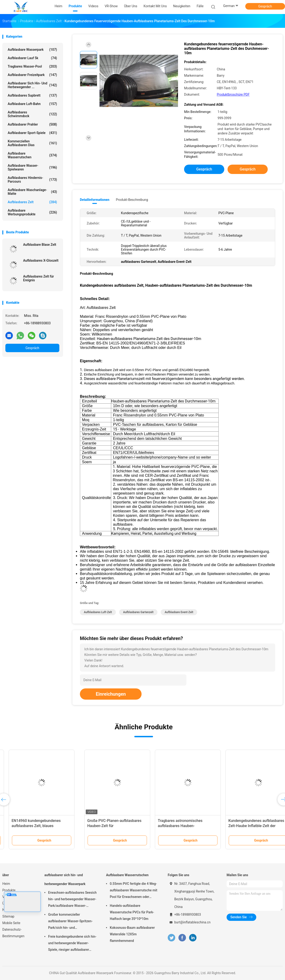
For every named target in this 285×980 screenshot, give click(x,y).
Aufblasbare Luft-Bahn (32, 104)
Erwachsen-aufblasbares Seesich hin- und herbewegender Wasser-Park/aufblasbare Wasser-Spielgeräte (72, 900)
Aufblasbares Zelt (32, 202)
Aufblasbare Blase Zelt (40, 245)
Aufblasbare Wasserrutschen (32, 155)
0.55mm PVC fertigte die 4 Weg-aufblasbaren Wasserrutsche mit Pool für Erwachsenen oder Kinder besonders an (134, 891)
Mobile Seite (11, 923)
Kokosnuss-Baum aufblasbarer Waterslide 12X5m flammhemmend (132, 934)
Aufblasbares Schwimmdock (32, 114)
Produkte (9, 890)
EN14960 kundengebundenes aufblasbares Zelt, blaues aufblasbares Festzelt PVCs (243, 826)
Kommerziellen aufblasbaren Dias (32, 143)
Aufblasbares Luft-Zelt (98, 612)
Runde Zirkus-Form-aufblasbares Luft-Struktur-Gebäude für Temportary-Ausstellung (34, 826)
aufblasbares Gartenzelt (138, 612)
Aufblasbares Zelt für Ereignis (39, 278)
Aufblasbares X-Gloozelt (41, 260)
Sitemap (8, 916)
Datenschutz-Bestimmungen (13, 933)
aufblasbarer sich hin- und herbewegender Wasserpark (65, 879)
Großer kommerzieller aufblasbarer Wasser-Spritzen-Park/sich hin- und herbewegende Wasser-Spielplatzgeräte (70, 922)
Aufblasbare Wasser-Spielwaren (32, 167)
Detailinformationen (95, 200)
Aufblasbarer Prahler (32, 124)
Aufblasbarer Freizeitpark (32, 75)
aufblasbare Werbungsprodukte (32, 212)
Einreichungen (111, 694)
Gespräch (265, 6)
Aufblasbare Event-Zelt (179, 612)
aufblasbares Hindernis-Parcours (32, 180)
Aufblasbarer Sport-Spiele (32, 133)
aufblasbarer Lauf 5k (32, 58)
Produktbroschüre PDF (233, 94)
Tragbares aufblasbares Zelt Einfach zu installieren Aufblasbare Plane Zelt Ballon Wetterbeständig (177, 826)
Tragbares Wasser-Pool (32, 66)
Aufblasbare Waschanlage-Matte (32, 192)
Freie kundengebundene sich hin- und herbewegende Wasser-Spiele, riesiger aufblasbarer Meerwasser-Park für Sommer (72, 944)
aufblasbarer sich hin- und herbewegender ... (32, 85)
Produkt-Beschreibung (132, 200)
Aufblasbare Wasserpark (32, 50)
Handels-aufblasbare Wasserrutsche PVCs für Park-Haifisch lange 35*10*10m (132, 912)
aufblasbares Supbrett (32, 95)
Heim (6, 884)
